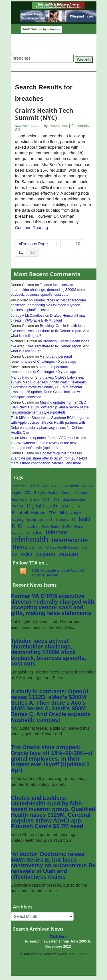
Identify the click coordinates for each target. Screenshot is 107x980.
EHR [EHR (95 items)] (76, 506)
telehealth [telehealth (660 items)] (30, 539)
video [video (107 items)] (27, 554)
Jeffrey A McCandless (28, 316)
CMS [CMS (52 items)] (46, 500)
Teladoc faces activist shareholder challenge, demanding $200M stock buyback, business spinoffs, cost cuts (48, 290)
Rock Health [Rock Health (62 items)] (50, 526)
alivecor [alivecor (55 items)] (56, 486)
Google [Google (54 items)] (76, 513)
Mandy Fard (20, 377)
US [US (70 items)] (84, 547)
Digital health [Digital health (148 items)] (42, 506)
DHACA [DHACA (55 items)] (18, 506)
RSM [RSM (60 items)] (67, 526)
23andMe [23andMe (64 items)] (19, 486)
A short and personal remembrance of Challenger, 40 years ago (44, 369)
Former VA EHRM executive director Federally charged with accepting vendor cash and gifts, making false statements (53, 605)
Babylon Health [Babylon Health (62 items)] (46, 493)
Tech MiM (18, 418)
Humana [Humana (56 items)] (62, 520)
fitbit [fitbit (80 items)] (64, 513)
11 (21, 252)
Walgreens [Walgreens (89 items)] (45, 554)
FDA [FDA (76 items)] (53, 513)
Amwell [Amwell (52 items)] (88, 486)
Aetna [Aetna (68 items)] (35, 486)
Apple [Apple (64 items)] (17, 493)
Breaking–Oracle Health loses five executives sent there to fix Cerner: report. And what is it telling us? (50, 331)
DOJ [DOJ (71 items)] (64, 506)
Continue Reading (32, 228)
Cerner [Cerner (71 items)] (67, 493)
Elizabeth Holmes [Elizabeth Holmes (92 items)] (29, 512)
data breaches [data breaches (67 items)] (74, 500)
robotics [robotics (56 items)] (31, 526)
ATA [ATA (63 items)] (27, 493)
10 (78, 244)
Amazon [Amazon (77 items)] (72, 486)
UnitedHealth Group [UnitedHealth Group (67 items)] (62, 547)
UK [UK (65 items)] (40, 547)
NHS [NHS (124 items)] (17, 526)
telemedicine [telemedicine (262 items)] (70, 540)
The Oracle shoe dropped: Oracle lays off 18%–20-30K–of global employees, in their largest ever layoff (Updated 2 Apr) (52, 759)
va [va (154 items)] (15, 554)
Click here (58, 937)
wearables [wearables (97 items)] (69, 554)
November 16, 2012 (28, 126)
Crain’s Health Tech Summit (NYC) (44, 114)
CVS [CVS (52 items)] (56, 500)
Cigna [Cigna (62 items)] (35, 500)
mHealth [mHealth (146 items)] (82, 519)
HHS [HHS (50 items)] (50, 520)
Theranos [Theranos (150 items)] (23, 547)
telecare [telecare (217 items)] (56, 532)
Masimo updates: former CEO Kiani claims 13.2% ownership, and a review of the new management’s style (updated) (50, 407)
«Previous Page (33, 244)
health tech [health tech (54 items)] (35, 520)
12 (33, 252)
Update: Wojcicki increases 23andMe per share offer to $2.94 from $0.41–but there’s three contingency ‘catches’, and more (49, 458)
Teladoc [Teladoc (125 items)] (34, 533)
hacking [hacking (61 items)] (18, 520)
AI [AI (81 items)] (45, 486)
